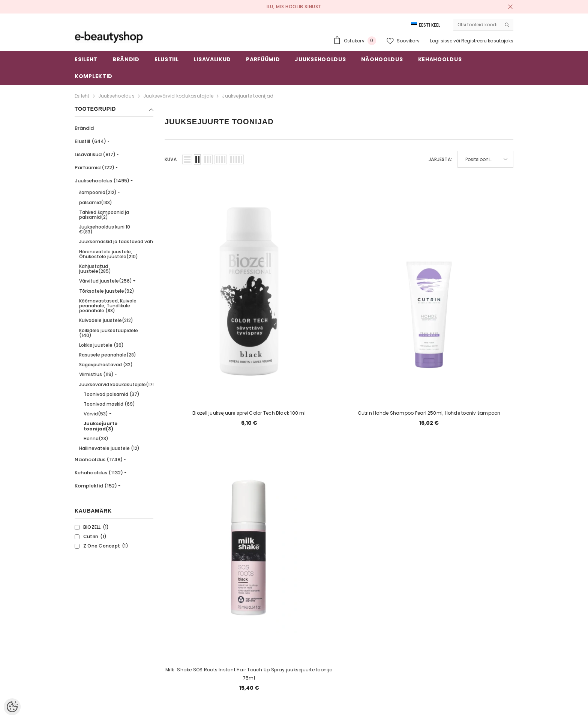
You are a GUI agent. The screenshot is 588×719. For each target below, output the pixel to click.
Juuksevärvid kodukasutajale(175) (118, 384)
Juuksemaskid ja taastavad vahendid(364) (129, 241)
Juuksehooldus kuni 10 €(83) (105, 229)
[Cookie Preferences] (12, 707)
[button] (187, 159)
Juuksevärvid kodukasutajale (178, 96)
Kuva (171, 159)
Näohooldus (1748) (99, 460)
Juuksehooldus (116, 96)
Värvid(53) (96, 414)
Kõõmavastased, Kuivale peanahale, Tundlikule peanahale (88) (108, 306)
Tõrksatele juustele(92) (107, 291)
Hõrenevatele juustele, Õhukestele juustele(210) (109, 254)
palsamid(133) (96, 202)
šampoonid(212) (98, 192)
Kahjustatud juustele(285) (95, 269)
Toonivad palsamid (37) (112, 394)
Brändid (84, 128)
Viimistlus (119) (96, 374)
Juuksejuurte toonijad (248, 96)
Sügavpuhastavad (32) (106, 365)
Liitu (472, 626)
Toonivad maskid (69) (109, 404)
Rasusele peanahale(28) (108, 355)
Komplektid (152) (96, 486)
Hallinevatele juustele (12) (109, 448)
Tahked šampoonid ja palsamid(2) (104, 215)
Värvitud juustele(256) (106, 281)
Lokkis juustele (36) (101, 345)
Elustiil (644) (90, 141)
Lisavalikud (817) (95, 154)
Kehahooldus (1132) (99, 473)
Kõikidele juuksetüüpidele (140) (109, 333)
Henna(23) (96, 438)
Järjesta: (440, 159)
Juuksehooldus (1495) (102, 181)
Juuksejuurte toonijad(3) (100, 426)
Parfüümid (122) (94, 168)
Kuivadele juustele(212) (106, 320)
